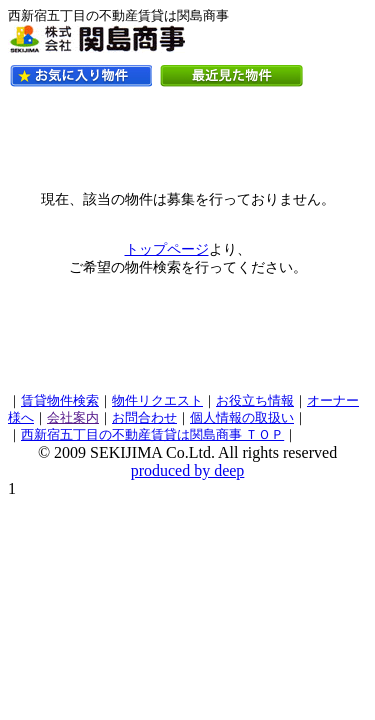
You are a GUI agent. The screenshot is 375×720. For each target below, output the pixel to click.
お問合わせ (144, 418)
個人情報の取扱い (242, 418)
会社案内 (73, 418)
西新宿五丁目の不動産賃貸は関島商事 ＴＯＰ (152, 435)
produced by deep (188, 470)
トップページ (167, 249)
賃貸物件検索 (60, 401)
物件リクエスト (157, 401)
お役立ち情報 (255, 401)
